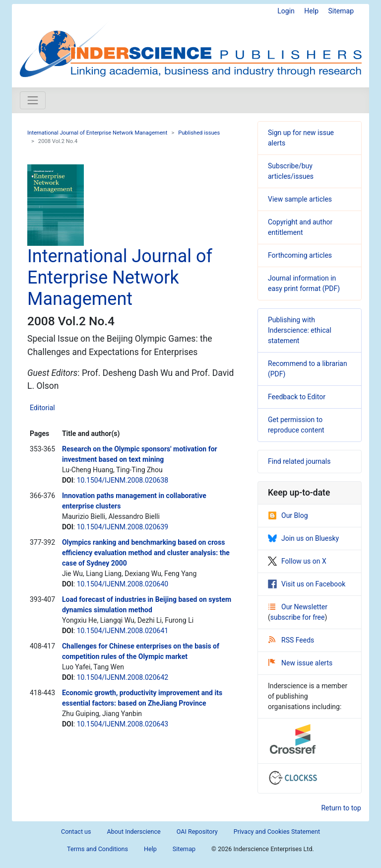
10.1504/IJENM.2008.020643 (123, 724)
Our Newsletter (298, 607)
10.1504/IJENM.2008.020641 (123, 631)
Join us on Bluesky (303, 538)
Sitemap (341, 11)
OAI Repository (197, 832)
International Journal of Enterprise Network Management (97, 133)
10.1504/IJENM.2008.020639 (123, 527)
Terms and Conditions (97, 849)
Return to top (341, 808)
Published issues (199, 133)
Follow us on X (297, 561)
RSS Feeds (291, 640)
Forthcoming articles (300, 255)
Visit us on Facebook (307, 584)
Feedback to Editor (297, 397)
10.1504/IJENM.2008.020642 (123, 677)
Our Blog (288, 515)
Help (311, 11)
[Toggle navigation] (33, 100)
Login (286, 11)
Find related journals (299, 461)
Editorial (42, 408)
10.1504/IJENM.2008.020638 (123, 480)
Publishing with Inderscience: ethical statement (300, 330)
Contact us (76, 832)
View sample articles (300, 199)
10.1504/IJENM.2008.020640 (123, 584)
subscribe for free (298, 617)
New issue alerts (300, 663)
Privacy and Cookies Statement (277, 832)
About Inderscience (134, 832)
